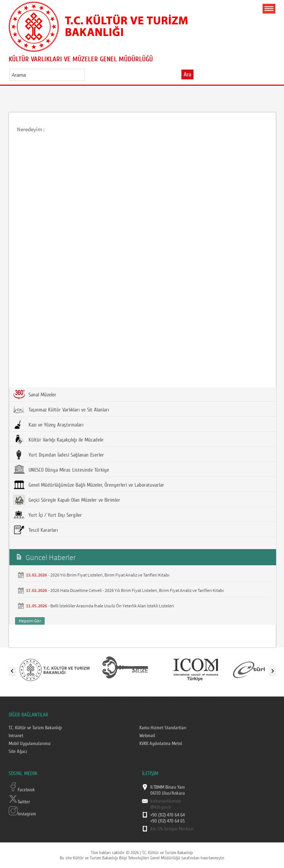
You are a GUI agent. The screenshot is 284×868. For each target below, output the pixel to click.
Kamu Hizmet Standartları (163, 728)
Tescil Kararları (35, 530)
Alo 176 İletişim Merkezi (172, 829)
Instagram (22, 814)
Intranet (16, 736)
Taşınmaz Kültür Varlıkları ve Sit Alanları (61, 410)
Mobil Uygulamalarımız (30, 744)
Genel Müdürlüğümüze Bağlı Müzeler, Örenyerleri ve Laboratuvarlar (89, 485)
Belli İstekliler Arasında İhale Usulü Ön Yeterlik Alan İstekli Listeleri (112, 606)
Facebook (22, 790)
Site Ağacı (18, 751)
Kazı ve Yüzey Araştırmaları (48, 425)
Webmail (147, 736)
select (87, 75)
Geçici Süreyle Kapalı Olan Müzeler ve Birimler (67, 500)
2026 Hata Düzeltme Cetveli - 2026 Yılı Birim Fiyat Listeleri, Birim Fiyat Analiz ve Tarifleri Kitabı (137, 590)
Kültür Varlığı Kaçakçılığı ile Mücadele (58, 440)
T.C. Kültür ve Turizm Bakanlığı (35, 728)
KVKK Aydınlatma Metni (161, 744)
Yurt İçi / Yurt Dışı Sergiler (48, 515)
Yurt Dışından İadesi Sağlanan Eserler (59, 455)
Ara (187, 74)
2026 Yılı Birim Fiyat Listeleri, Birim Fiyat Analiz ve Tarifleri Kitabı (110, 575)
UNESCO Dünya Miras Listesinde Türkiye (61, 470)
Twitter (19, 802)
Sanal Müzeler (35, 395)
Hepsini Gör (30, 621)
